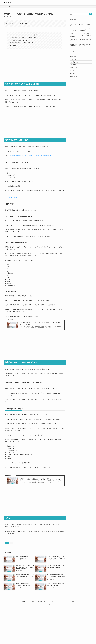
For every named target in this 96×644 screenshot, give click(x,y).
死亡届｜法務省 (13, 197)
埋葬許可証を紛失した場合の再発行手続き (23, 43)
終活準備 (73, 75)
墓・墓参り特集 (75, 62)
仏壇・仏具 (74, 56)
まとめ (14, 45)
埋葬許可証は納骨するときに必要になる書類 (24, 38)
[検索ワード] (81, 14)
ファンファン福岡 (70, 602)
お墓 (12, 543)
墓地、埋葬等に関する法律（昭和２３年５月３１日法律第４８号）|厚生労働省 (30, 156)
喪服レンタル (74, 59)
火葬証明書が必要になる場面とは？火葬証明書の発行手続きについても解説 (40, 479)
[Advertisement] (35, 64)
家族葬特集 (74, 65)
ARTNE (63, 602)
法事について (74, 69)
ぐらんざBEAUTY (56, 602)
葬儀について (74, 78)
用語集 (7, 543)
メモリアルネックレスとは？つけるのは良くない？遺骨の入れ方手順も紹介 (81, 30)
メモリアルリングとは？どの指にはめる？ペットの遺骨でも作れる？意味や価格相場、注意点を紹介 (81, 35)
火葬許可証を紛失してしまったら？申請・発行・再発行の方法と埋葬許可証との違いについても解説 (41, 323)
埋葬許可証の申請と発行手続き (20, 40)
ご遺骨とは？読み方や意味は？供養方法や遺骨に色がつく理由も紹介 (81, 40)
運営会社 (24, 602)
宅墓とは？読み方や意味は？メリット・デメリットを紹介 (81, 25)
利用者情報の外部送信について (44, 602)
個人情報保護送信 (31, 602)
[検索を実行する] (91, 14)
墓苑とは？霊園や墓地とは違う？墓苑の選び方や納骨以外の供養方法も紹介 (81, 45)
